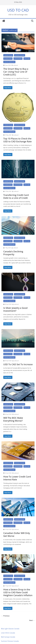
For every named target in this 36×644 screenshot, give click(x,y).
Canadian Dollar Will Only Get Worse (17, 534)
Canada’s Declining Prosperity (13, 253)
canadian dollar (8, 55)
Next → (32, 620)
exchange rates (8, 59)
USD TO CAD (18, 10)
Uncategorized (18, 59)
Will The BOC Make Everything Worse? (13, 419)
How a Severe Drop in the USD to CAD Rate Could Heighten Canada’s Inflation (18, 592)
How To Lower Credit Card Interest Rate (17, 478)
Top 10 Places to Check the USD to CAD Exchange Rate (17, 140)
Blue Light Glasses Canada (10, 629)
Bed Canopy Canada (8, 637)
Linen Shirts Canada (8, 633)
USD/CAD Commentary (9, 62)
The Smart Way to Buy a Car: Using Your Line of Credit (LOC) (16, 72)
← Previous (5, 616)
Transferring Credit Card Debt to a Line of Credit (16, 196)
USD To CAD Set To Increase (18, 364)
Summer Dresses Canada (10, 641)
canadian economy (20, 55)
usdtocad (15, 65)
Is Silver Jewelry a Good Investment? (15, 309)
